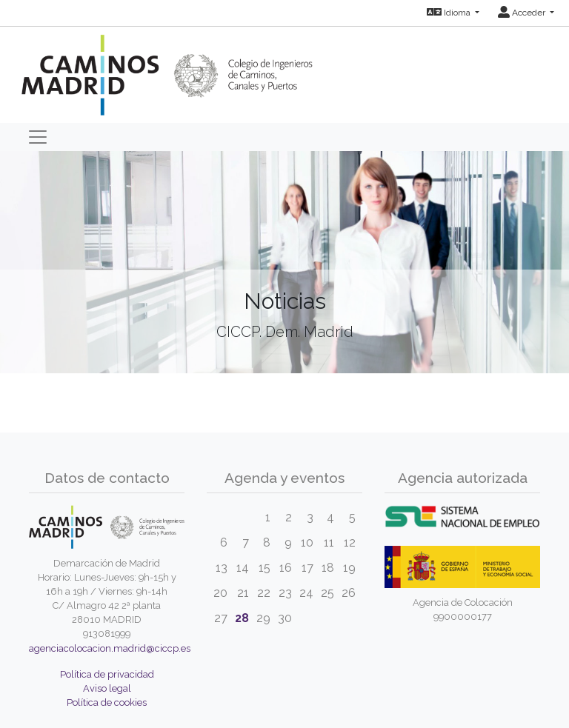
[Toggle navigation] (38, 137)
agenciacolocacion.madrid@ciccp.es (110, 648)
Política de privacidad (107, 674)
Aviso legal (107, 688)
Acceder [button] (523, 13)
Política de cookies (107, 702)
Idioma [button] (450, 13)
